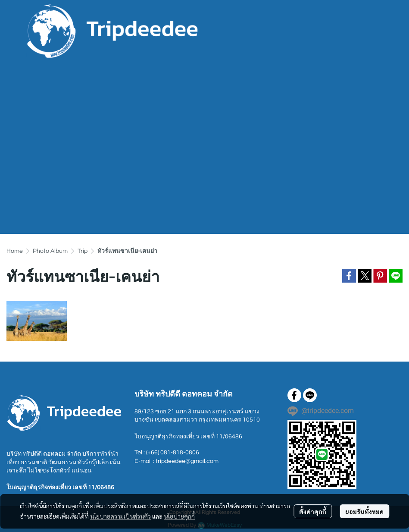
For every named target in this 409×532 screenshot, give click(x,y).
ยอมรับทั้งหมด (364, 511)
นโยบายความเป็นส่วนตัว (120, 516)
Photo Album (50, 251)
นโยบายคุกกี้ (179, 516)
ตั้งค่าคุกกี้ (313, 511)
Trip (83, 251)
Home (15, 251)
